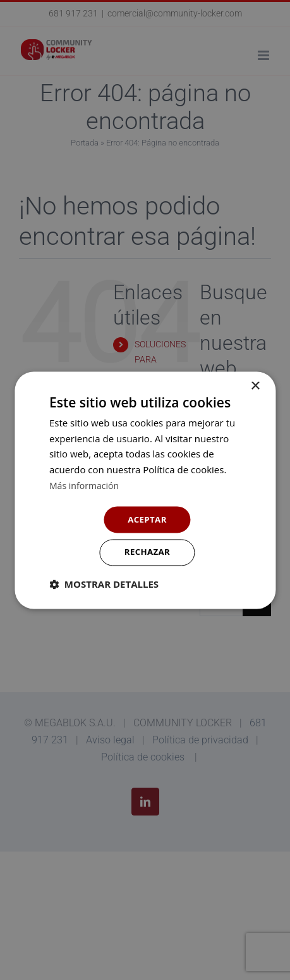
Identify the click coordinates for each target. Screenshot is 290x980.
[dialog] (145, 490)
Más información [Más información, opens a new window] (86, 484)
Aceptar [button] (147, 518)
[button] (104, 585)
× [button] (255, 385)
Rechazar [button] (148, 553)
